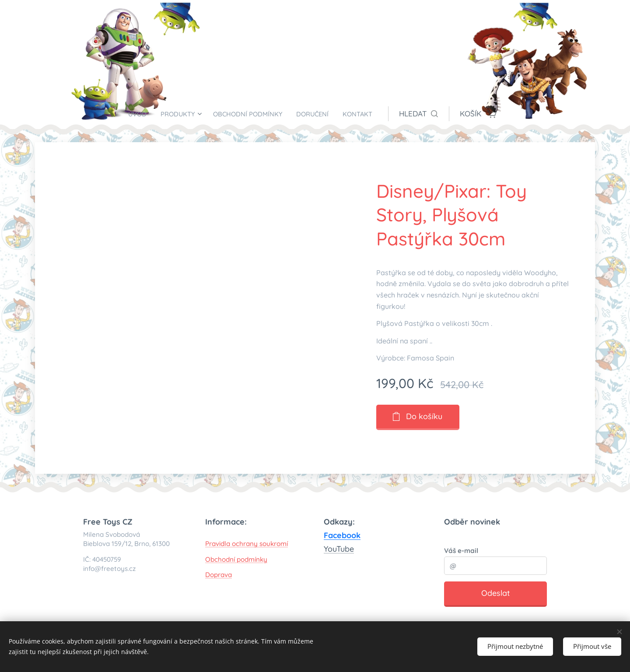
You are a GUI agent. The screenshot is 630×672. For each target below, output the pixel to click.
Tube (345, 549)
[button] (434, 114)
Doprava (219, 575)
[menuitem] (127, 114)
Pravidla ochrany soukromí (247, 544)
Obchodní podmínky (236, 559)
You (330, 549)
